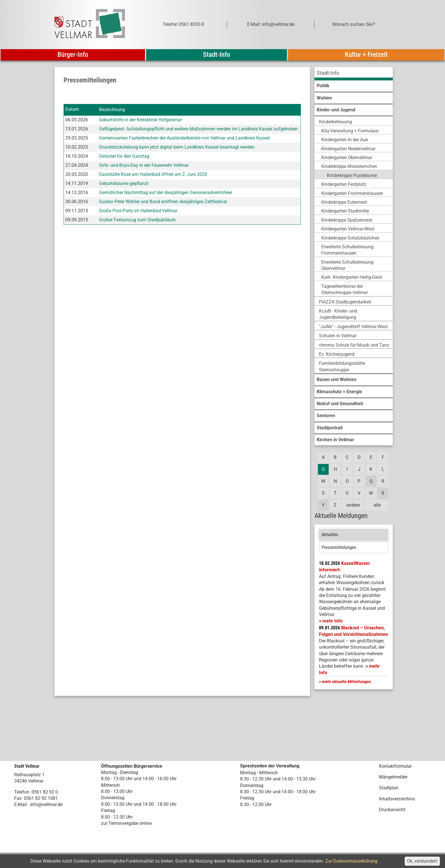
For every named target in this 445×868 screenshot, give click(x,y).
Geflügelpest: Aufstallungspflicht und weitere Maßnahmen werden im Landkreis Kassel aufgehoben (198, 129)
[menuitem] (354, 74)
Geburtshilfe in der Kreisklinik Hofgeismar (140, 120)
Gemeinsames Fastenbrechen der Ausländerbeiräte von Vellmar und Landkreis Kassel (184, 138)
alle (377, 505)
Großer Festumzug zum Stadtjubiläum (137, 220)
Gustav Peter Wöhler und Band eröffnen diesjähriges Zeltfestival (163, 202)
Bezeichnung (112, 110)
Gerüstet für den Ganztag (124, 156)
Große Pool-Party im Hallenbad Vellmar (138, 211)
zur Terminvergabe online (126, 823)
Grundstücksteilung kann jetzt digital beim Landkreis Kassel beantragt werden (177, 147)
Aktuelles (330, 535)
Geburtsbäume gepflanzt (124, 183)
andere (353, 505)
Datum (72, 110)
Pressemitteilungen (339, 547)
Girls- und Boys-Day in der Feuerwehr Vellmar (144, 165)
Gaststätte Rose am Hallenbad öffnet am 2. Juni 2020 (153, 174)
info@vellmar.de (46, 804)
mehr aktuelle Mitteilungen (346, 682)
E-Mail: (21, 804)
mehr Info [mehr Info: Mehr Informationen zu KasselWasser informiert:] (332, 621)
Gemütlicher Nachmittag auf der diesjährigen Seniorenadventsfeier (166, 192)
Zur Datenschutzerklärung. (352, 861)
